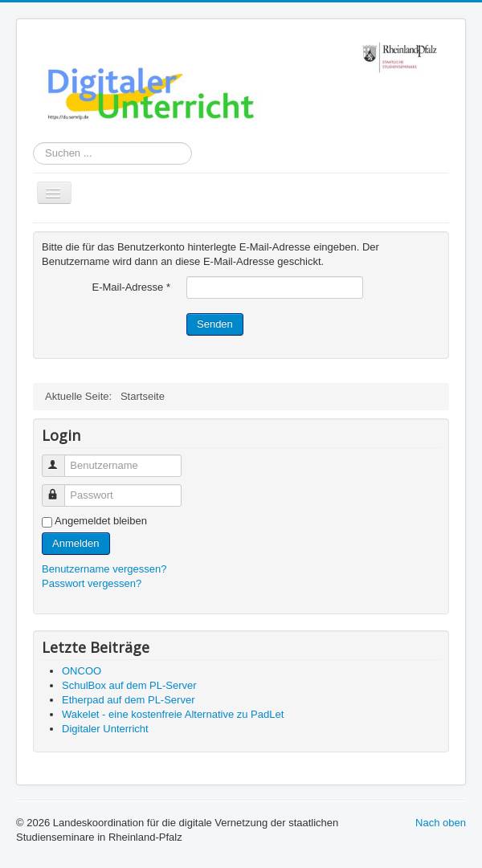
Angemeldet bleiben (101, 521)
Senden (215, 324)
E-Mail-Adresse (131, 287)
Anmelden (76, 543)
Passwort (61, 489)
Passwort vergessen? (92, 583)
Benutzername (61, 459)
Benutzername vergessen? (104, 569)
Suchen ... (33, 143)
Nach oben (441, 823)
